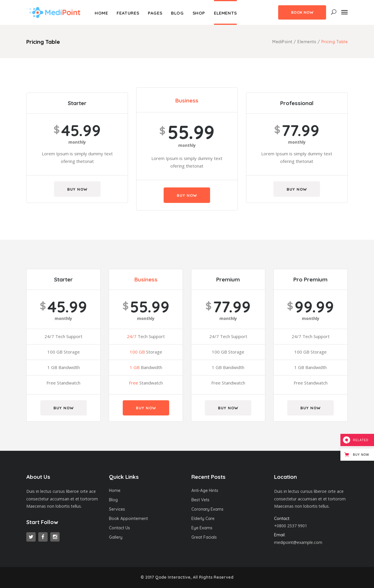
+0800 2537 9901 (291, 526)
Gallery (116, 537)
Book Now (302, 12)
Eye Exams (202, 528)
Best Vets (200, 500)
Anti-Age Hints (205, 490)
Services (117, 509)
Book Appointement (128, 519)
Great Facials (204, 537)
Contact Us (120, 528)
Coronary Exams (207, 509)
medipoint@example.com (298, 542)
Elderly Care (203, 519)
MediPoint (282, 42)
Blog (113, 500)
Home (115, 490)
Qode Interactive (173, 577)
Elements (307, 42)
